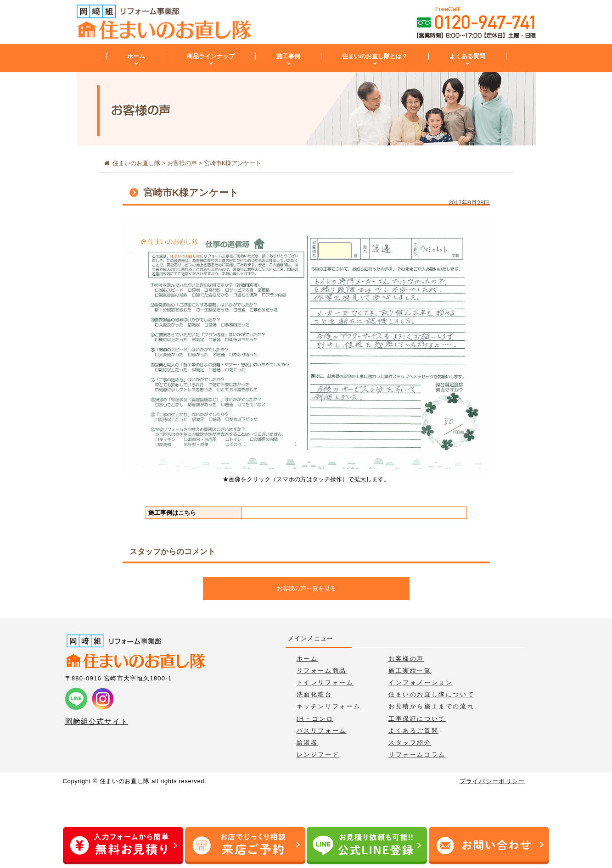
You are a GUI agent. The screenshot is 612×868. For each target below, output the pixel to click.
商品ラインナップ (211, 56)
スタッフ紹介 (410, 743)
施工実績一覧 (410, 670)
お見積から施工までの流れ (431, 706)
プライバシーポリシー (492, 781)
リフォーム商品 (322, 670)
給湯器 (307, 743)
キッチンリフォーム (329, 706)
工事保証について (417, 719)
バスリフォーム (322, 731)
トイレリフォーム (325, 682)
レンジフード (318, 754)
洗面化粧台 (314, 694)
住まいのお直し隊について (431, 694)
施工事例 (288, 56)
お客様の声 (406, 659)
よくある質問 (467, 56)
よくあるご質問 (413, 731)
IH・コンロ (315, 719)
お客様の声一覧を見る (306, 588)
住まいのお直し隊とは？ (375, 56)
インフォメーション (421, 682)
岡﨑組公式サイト (97, 721)
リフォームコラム (417, 754)
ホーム (136, 56)
